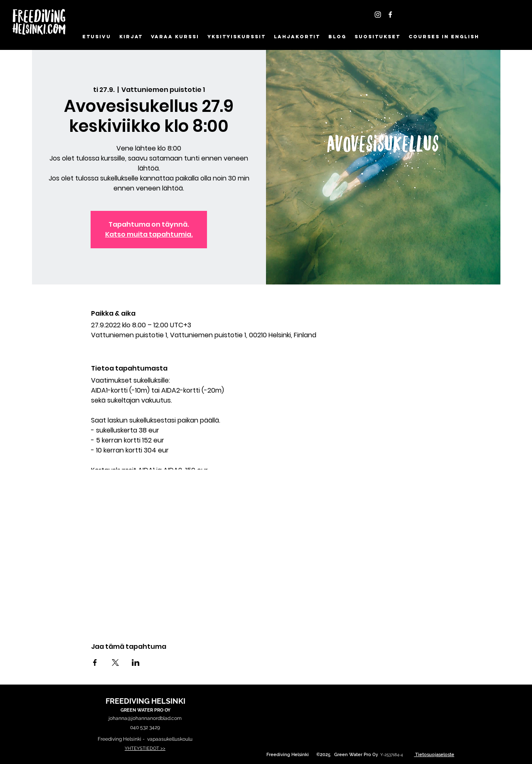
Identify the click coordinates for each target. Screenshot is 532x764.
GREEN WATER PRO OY (145, 710)
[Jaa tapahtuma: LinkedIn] (136, 663)
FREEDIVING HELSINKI (145, 701)
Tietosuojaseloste (435, 755)
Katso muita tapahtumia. (149, 234)
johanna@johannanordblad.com (145, 718)
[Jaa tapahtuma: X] (115, 663)
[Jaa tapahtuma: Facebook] (95, 663)
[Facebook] (390, 15)
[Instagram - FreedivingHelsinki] (378, 15)
